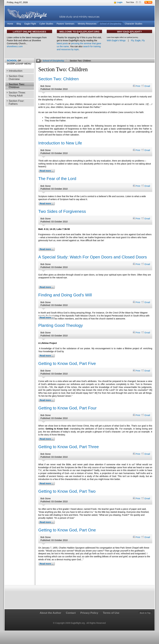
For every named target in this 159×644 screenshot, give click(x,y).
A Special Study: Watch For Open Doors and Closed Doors (93, 257)
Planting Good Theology (61, 325)
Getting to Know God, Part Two (67, 491)
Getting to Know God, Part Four (68, 408)
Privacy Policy (89, 613)
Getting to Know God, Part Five (67, 363)
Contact (71, 613)
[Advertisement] (95, 576)
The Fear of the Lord (57, 179)
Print (137, 86)
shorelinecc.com (15, 46)
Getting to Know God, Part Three (69, 447)
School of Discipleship (53, 61)
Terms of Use (111, 613)
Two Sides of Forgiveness (62, 211)
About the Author (50, 613)
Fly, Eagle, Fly (138, 40)
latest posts (62, 43)
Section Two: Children (59, 79)
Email (145, 86)
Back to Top (145, 613)
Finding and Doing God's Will (65, 295)
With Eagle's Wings (116, 40)
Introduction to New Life (60, 143)
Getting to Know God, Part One (67, 530)
